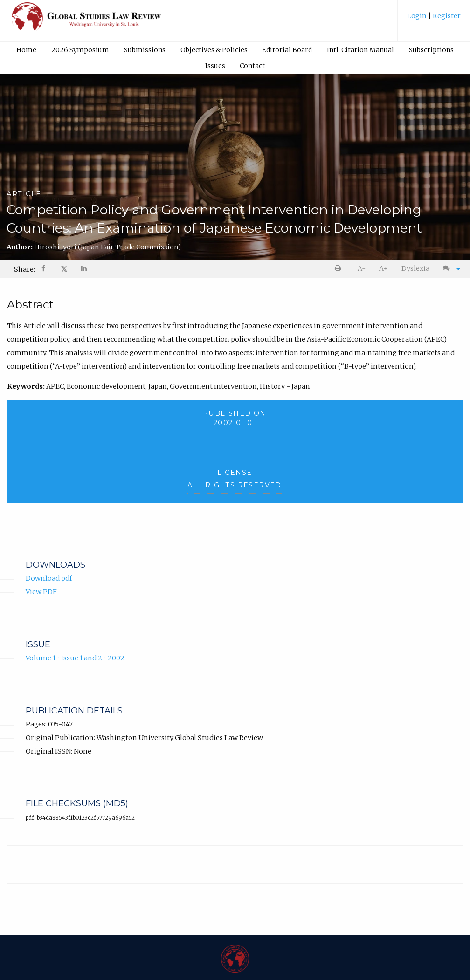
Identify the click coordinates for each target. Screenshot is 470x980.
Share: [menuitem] (24, 269)
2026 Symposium (80, 50)
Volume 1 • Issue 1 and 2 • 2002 (75, 658)
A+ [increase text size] (384, 268)
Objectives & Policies (214, 50)
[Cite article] (449, 269)
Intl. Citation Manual (360, 50)
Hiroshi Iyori (107, 247)
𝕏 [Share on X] (64, 269)
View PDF (41, 592)
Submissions (145, 50)
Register (446, 16)
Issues (215, 66)
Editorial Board (287, 50)
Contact (252, 66)
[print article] (340, 269)
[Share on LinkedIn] (84, 270)
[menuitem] (434, 19)
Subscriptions (431, 50)
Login (418, 16)
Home (26, 50)
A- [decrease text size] (362, 268)
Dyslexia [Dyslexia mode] (415, 268)
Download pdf (49, 579)
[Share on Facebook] (44, 270)
